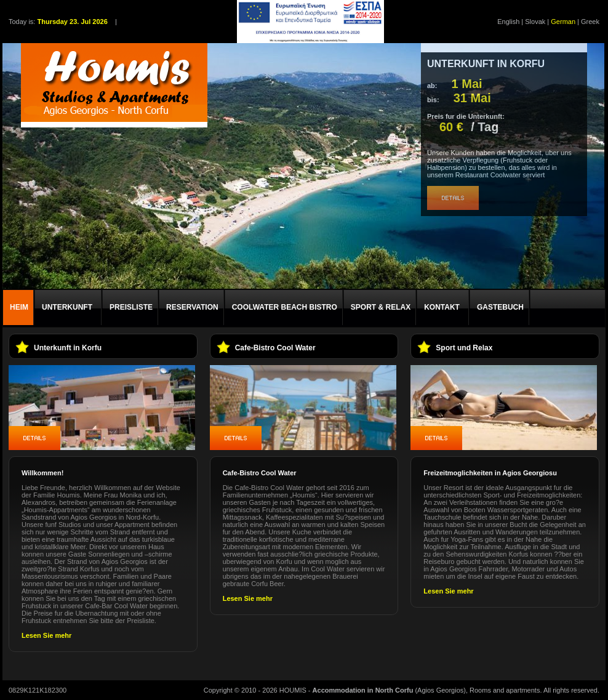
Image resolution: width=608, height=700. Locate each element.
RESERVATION (192, 307)
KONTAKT (442, 307)
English (508, 22)
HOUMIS (293, 690)
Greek (590, 22)
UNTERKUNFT (67, 307)
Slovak (535, 22)
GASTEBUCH (500, 307)
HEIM (19, 307)
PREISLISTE (131, 307)
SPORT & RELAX (381, 307)
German (563, 22)
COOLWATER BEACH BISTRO (285, 307)
